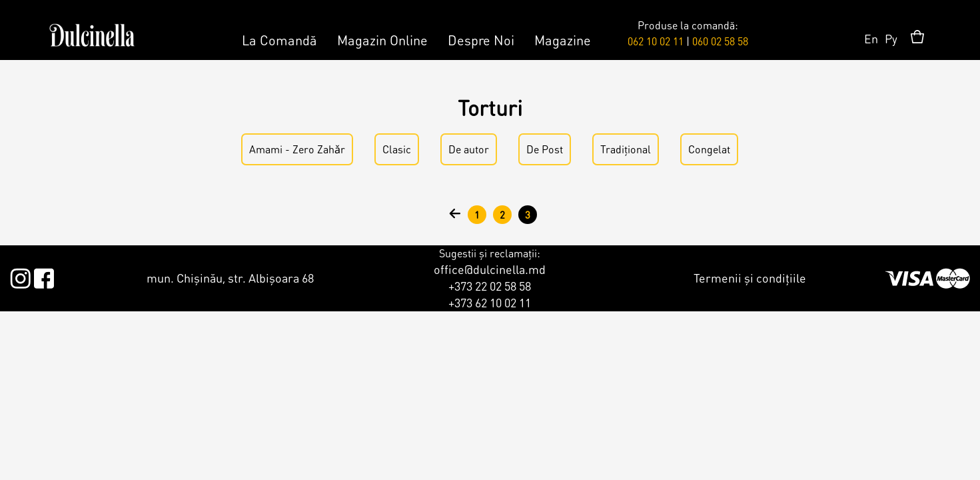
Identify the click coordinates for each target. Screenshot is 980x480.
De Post (545, 149)
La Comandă (279, 40)
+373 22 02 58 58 (490, 286)
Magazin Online (382, 40)
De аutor (469, 149)
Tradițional (626, 149)
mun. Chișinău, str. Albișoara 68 (230, 278)
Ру (891, 38)
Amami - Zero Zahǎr (297, 149)
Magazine (563, 40)
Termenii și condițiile (750, 278)
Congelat (709, 149)
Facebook (44, 276)
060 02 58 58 (720, 41)
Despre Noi (481, 40)
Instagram (20, 276)
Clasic (397, 149)
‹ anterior (455, 215)
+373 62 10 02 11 (490, 302)
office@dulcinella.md (490, 269)
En (871, 38)
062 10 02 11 (656, 41)
